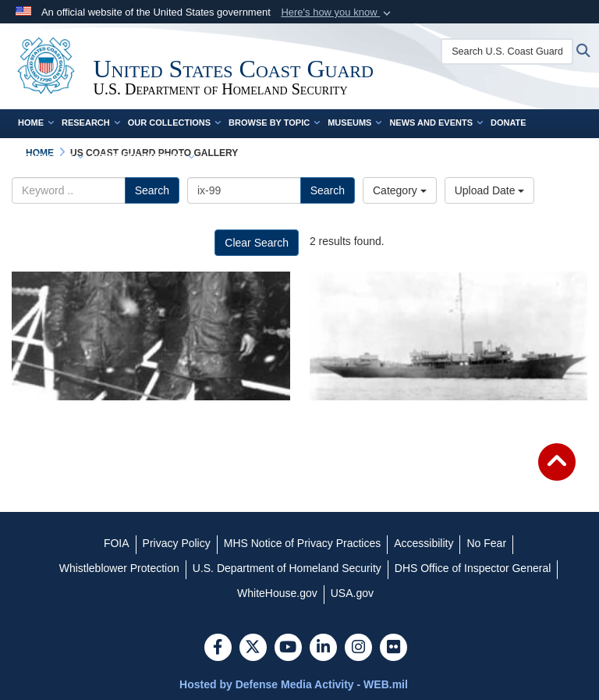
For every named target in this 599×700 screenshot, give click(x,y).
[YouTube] (288, 648)
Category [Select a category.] (400, 190)
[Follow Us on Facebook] (218, 648)
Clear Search (257, 243)
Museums (354, 123)
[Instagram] (358, 648)
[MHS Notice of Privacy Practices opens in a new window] (303, 543)
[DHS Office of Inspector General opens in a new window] (473, 568)
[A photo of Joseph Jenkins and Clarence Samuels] (151, 336)
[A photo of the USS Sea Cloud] (449, 336)
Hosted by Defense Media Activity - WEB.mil (294, 684)
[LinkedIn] (323, 648)
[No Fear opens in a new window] (486, 543)
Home (36, 123)
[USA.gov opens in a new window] (352, 593)
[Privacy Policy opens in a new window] (177, 543)
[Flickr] (393, 648)
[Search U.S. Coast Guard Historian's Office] (509, 52)
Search (152, 190)
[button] (337, 12)
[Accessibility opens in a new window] (424, 543)
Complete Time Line (143, 157)
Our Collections (174, 123)
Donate (509, 123)
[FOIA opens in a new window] (117, 543)
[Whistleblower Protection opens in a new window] (119, 568)
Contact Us (51, 157)
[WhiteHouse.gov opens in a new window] (277, 593)
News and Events (436, 123)
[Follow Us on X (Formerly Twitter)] (253, 648)
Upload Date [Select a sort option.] (490, 190)
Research (91, 123)
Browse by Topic (274, 123)
